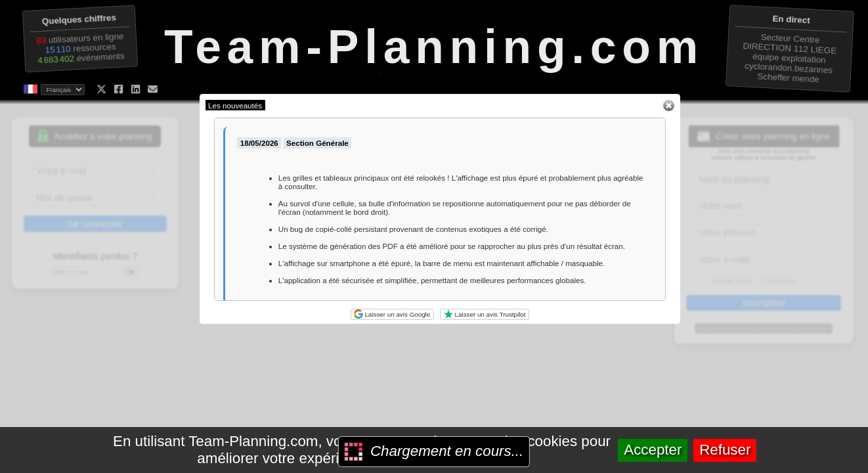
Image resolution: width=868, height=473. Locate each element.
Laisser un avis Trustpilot (485, 314)
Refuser (725, 450)
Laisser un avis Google (392, 314)
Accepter (653, 450)
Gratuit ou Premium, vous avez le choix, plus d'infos (764, 328)
